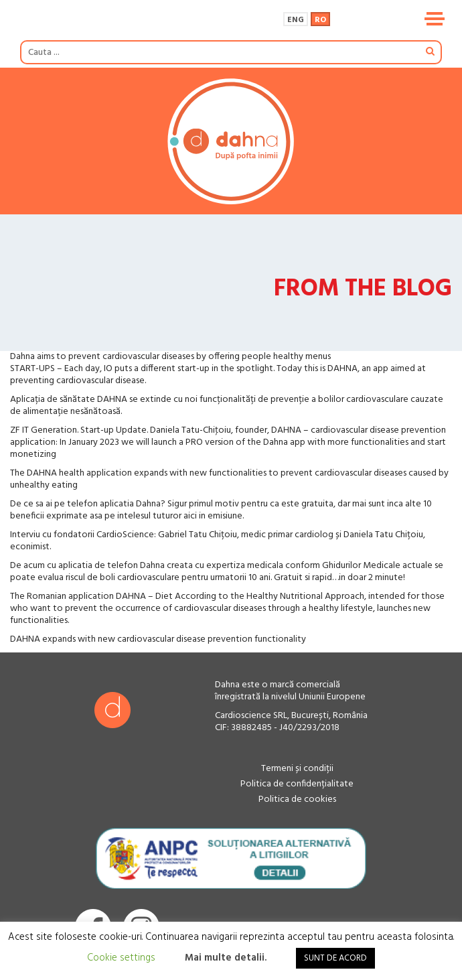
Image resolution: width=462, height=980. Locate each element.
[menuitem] (296, 19)
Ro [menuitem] (320, 20)
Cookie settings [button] (121, 958)
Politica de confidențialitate (297, 784)
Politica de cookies (297, 799)
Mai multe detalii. (226, 958)
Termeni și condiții (297, 769)
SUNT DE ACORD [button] (335, 958)
